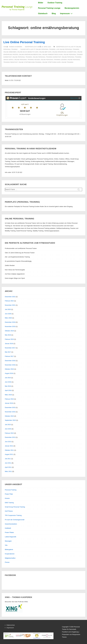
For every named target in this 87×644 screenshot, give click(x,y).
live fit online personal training (43, 49)
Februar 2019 (9, 339)
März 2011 (8, 471)
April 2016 (8, 390)
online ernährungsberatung (30, 55)
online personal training (22, 57)
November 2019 (10, 326)
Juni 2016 (8, 382)
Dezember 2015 (10, 407)
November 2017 (10, 348)
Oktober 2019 (9, 331)
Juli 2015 (8, 425)
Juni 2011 (8, 463)
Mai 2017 (8, 352)
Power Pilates (9, 532)
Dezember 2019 (10, 322)
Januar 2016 (9, 403)
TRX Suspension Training (13, 515)
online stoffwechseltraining (30, 62)
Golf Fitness (9, 511)
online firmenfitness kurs (53, 55)
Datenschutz (11, 625)
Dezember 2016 (10, 361)
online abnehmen (10, 52)
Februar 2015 (9, 433)
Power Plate (9, 494)
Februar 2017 (9, 356)
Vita (6, 545)
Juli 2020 (8, 309)
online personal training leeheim (54, 60)
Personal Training (11, 490)
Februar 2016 (9, 399)
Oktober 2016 (9, 369)
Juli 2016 (8, 378)
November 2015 (10, 412)
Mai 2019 (8, 335)
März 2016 (8, 395)
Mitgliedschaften (10, 558)
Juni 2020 (8, 314)
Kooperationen (10, 554)
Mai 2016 (8, 386)
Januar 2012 (9, 446)
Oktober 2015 (9, 416)
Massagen (8, 541)
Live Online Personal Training (24, 42)
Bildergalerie (9, 549)
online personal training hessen (27, 60)
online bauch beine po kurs (28, 52)
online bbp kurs (45, 52)
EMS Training (9, 503)
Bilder (41, 3)
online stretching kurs (51, 62)
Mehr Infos (75, 98)
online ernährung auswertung (64, 52)
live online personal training (68, 49)
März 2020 (8, 318)
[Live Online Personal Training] (46, 47)
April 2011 (8, 467)
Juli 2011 (8, 459)
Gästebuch (43, 14)
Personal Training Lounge (49, 8)
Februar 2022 (9, 301)
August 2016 (9, 373)
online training (67, 62)
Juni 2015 (8, 429)
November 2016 (10, 365)
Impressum (66, 13)
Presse (7, 562)
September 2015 (10, 420)
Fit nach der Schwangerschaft (15, 520)
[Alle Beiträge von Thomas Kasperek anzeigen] (15, 47)
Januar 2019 (9, 344)
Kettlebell (8, 528)
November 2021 (10, 305)
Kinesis (7, 498)
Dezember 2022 (10, 297)
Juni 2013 (8, 442)
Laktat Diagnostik (11, 537)
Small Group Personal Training (15, 507)
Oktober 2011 (9, 450)
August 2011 (9, 454)
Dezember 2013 (10, 437)
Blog (54, 14)
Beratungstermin (72, 8)
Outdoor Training (55, 3)
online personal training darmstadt (47, 57)
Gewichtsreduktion (11, 524)
